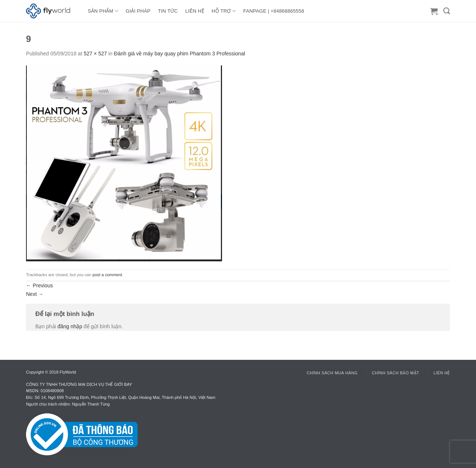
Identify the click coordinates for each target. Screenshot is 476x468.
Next (35, 294)
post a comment (107, 275)
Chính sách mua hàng (332, 373)
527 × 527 (95, 54)
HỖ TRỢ (224, 11)
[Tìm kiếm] (447, 11)
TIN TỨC (168, 11)
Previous (39, 285)
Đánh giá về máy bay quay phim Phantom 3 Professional (179, 54)
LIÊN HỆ (195, 11)
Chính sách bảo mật (395, 373)
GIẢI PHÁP (138, 11)
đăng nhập (70, 326)
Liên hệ (442, 373)
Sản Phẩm (103, 11)
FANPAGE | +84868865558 (274, 11)
